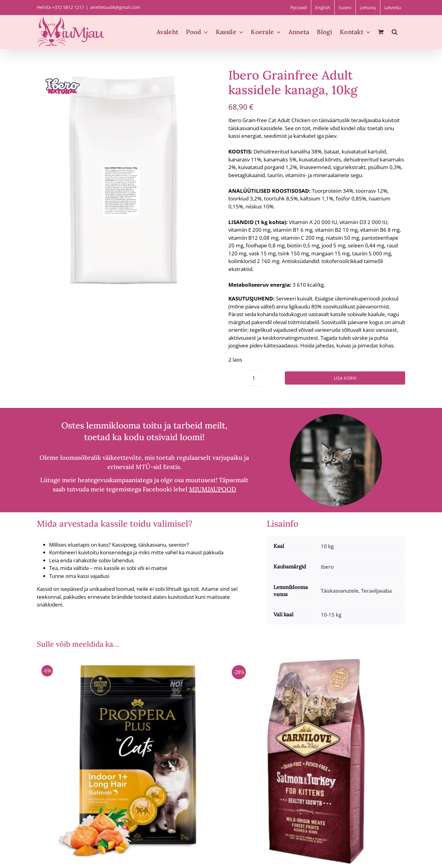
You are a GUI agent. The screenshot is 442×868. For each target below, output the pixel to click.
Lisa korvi (345, 378)
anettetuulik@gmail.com (115, 7)
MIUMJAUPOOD (213, 489)
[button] (395, 32)
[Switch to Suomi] (345, 7)
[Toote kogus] (254, 378)
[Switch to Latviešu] (393, 7)
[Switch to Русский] (299, 7)
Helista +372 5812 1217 (60, 7)
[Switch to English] (323, 7)
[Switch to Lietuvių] (368, 7)
